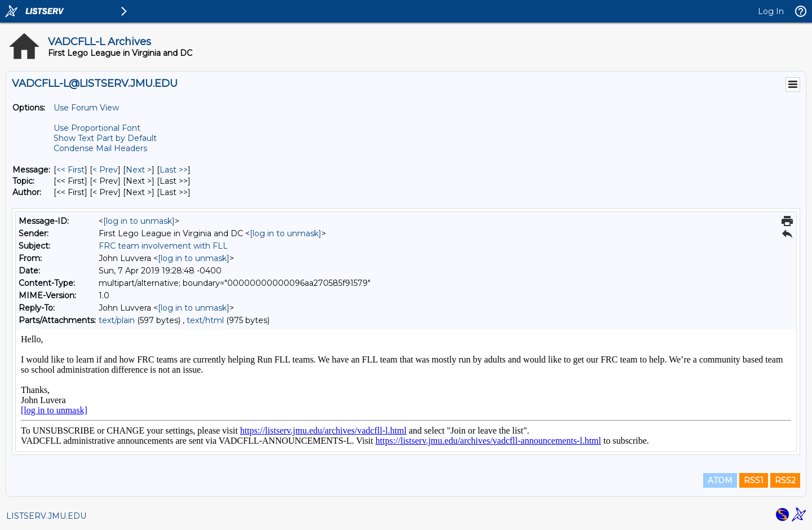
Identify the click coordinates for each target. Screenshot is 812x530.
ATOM (720, 480)
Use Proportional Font (97, 128)
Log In (771, 11)
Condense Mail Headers (100, 148)
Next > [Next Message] (139, 170)
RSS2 (785, 480)
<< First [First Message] (70, 170)
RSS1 (754, 480)
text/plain (117, 320)
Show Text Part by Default (105, 138)
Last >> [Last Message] (174, 170)
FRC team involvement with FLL (163, 246)
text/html (205, 320)
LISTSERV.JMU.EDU (46, 516)
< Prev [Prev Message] (105, 170)
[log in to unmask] (139, 221)
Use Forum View (86, 108)
